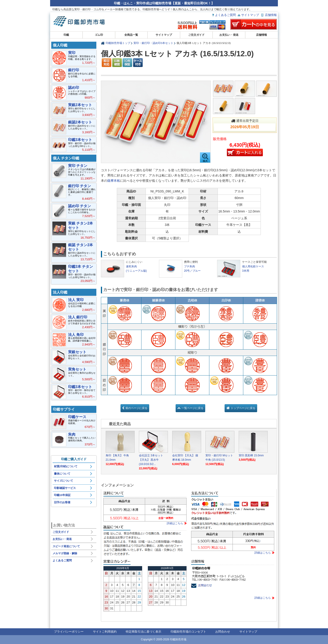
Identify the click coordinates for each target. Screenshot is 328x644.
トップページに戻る (243, 408)
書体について (62, 474)
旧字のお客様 (62, 502)
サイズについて (64, 481)
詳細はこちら (175, 523)
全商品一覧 (131, 35)
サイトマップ (250, 15)
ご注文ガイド (196, 35)
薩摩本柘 (114, 181)
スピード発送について (66, 546)
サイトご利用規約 (105, 632)
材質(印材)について (66, 466)
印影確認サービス (65, 488)
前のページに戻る (136, 408)
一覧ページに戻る (192, 408)
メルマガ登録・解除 (65, 553)
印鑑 (66, 35)
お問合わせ (223, 632)
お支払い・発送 (229, 35)
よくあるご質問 (225, 15)
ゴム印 (99, 35)
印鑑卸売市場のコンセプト (188, 632)
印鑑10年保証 (62, 495)
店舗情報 (271, 15)
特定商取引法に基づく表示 (143, 632)
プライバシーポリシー (69, 632)
